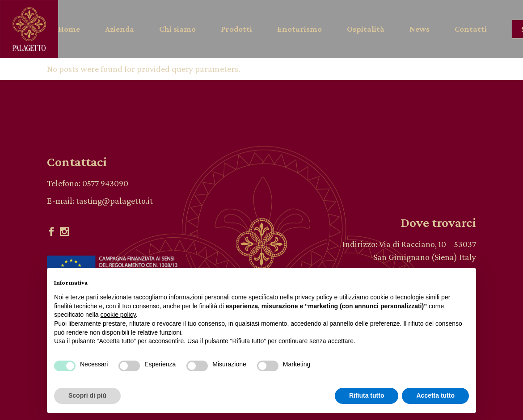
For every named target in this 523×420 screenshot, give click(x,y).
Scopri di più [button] (87, 395)
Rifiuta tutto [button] (367, 395)
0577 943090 (105, 183)
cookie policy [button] (118, 315)
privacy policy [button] (314, 297)
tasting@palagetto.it (114, 201)
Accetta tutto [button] (435, 395)
